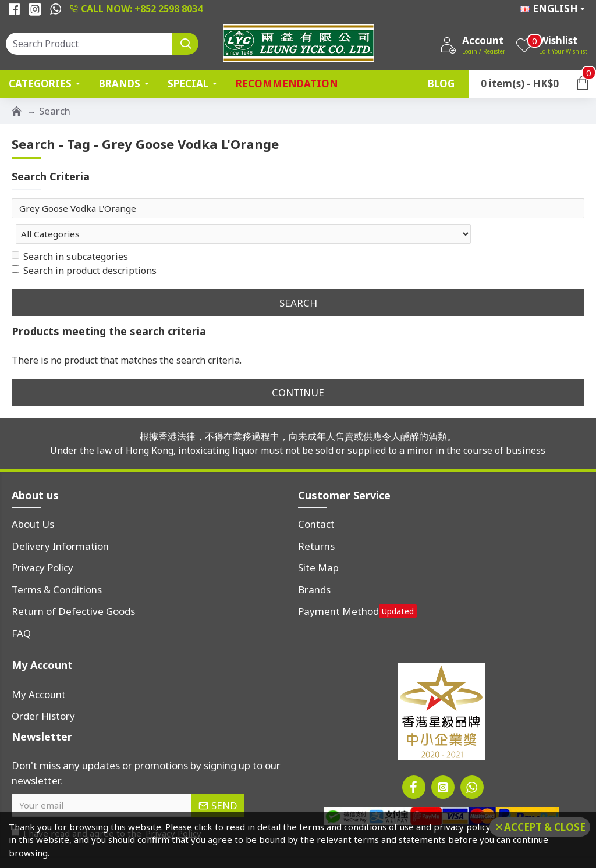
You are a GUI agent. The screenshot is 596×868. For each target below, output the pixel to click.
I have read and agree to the (107, 810)
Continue (298, 369)
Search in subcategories (70, 233)
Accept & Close (545, 827)
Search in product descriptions (84, 247)
